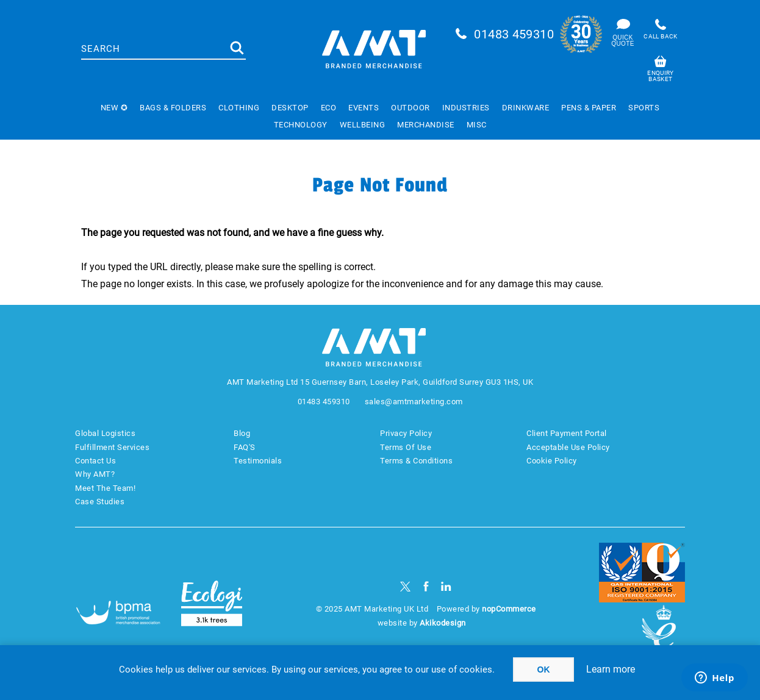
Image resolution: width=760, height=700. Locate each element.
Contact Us (95, 461)
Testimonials (258, 461)
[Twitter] (405, 586)
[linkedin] (446, 586)
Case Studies (100, 502)
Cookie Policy (552, 461)
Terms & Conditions (416, 461)
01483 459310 (514, 34)
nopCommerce (509, 609)
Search (237, 48)
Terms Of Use (406, 447)
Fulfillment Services (112, 447)
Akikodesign (443, 623)
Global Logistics (105, 433)
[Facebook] (426, 586)
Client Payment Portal (567, 433)
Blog (242, 433)
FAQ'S (245, 447)
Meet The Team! (105, 488)
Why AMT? (95, 474)
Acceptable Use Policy (568, 447)
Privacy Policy (406, 433)
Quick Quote (622, 41)
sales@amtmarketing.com (414, 402)
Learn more (611, 669)
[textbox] (154, 49)
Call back (660, 36)
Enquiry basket (661, 76)
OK (544, 670)
